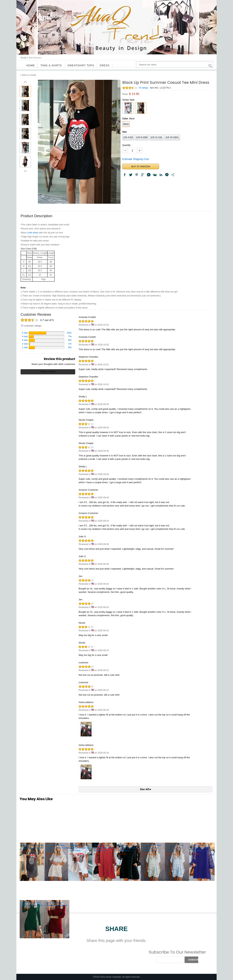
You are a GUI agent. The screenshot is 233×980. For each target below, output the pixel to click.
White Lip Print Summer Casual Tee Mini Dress (80, 848)
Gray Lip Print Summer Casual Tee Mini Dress (33, 847)
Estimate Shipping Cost (136, 159)
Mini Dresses (35, 58)
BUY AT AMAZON (141, 166)
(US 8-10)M (142, 137)
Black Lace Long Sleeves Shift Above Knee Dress (128, 848)
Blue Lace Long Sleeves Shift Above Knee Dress (201, 848)
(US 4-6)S (128, 137)
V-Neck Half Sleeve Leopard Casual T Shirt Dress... (57, 848)
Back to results (29, 75)
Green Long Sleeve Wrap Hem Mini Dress (32, 904)
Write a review (48, 372)
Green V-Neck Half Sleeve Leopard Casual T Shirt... (152, 848)
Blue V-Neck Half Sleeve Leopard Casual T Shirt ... (175, 848)
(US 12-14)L (156, 137)
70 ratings (143, 88)
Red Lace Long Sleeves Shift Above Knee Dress (104, 848)
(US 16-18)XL (172, 137)
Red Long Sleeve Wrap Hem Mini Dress (56, 904)
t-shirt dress (33, 233)
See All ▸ (146, 789)
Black (126, 124)
